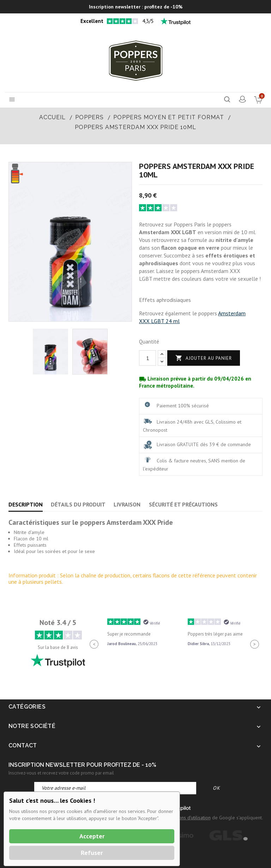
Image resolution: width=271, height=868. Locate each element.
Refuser (92, 853)
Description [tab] (26, 504)
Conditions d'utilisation (187, 818)
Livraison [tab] (127, 504)
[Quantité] (147, 358)
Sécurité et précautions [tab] (183, 504)
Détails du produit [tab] (78, 504)
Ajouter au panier (204, 358)
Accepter (92, 836)
